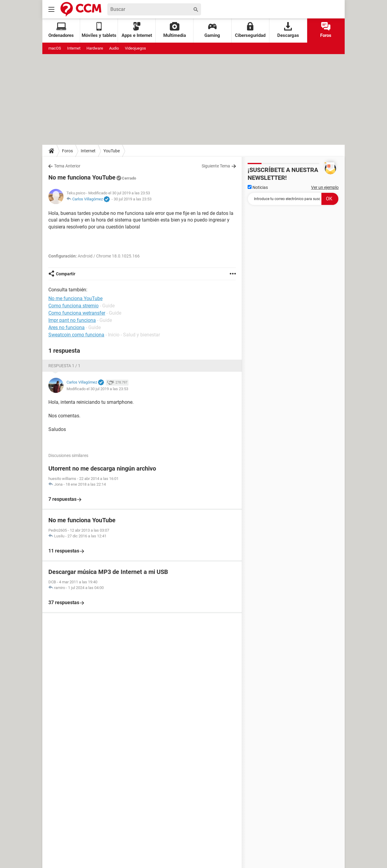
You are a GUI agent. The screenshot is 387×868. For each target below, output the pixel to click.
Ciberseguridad (250, 30)
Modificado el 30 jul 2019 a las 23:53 (97, 389)
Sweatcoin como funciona (76, 335)
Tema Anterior (67, 166)
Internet (74, 48)
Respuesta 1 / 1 (64, 366)
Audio (114, 48)
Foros (326, 30)
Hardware (95, 48)
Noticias (258, 187)
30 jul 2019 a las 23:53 (133, 199)
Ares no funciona (67, 327)
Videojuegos (135, 48)
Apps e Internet (137, 30)
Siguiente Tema (216, 166)
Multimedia (175, 30)
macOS (55, 48)
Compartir (66, 274)
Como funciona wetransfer (77, 313)
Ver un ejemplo (325, 187)
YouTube (112, 151)
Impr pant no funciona (72, 320)
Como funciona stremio (73, 306)
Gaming (212, 30)
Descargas (288, 30)
